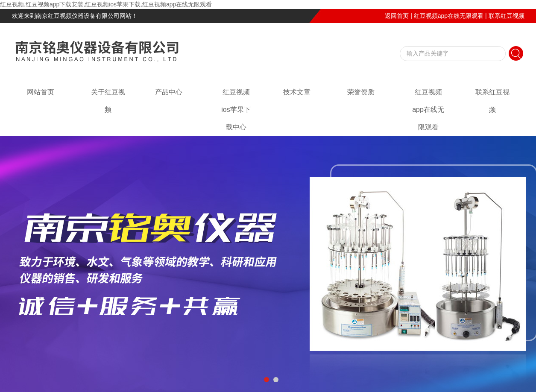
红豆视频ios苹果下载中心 (236, 110)
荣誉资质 (361, 92)
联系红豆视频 (507, 16)
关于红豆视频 (108, 101)
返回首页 (397, 16)
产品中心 (169, 92)
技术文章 (297, 92)
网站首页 (41, 92)
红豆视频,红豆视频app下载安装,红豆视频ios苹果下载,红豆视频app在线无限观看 (106, 4)
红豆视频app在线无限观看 (449, 16)
